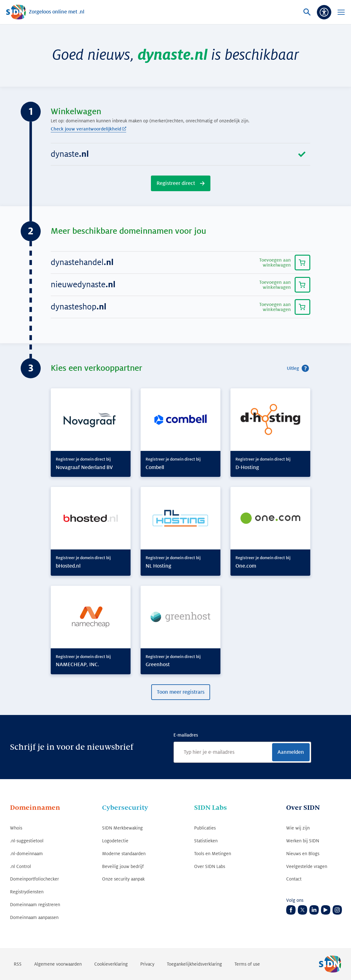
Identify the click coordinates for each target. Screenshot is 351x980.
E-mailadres (186, 735)
